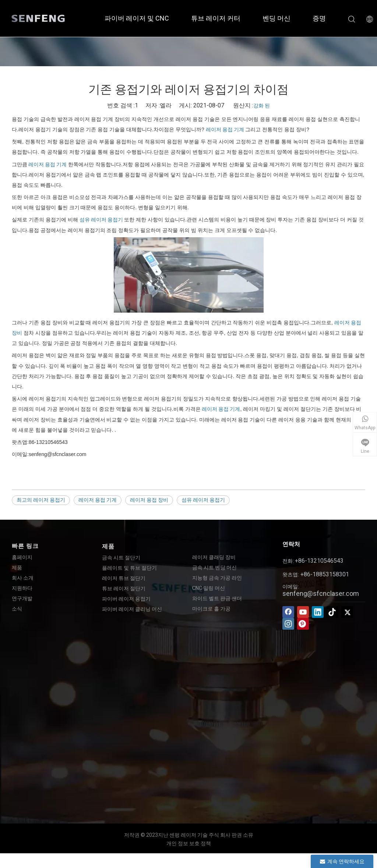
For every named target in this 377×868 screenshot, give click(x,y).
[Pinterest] (303, 624)
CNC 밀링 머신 (209, 588)
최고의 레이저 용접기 (41, 500)
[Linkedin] (318, 612)
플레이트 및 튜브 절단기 (129, 568)
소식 (17, 609)
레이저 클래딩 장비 (214, 557)
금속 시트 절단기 (121, 558)
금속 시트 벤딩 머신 (214, 568)
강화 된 (262, 106)
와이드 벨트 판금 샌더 (217, 598)
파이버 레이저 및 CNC (137, 18)
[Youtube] (303, 612)
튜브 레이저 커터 (216, 18)
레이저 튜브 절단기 (124, 578)
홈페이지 (22, 557)
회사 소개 (23, 578)
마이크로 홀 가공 (211, 609)
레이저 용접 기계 (225, 129)
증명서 (323, 18)
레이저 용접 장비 (149, 500)
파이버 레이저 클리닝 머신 (132, 609)
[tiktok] (332, 612)
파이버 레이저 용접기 (126, 599)
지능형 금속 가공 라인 (217, 578)
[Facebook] (288, 612)
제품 (17, 568)
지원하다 (22, 588)
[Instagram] (288, 624)
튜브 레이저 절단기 (124, 588)
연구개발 (22, 598)
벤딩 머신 (276, 18)
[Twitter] (347, 612)
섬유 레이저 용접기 (101, 220)
